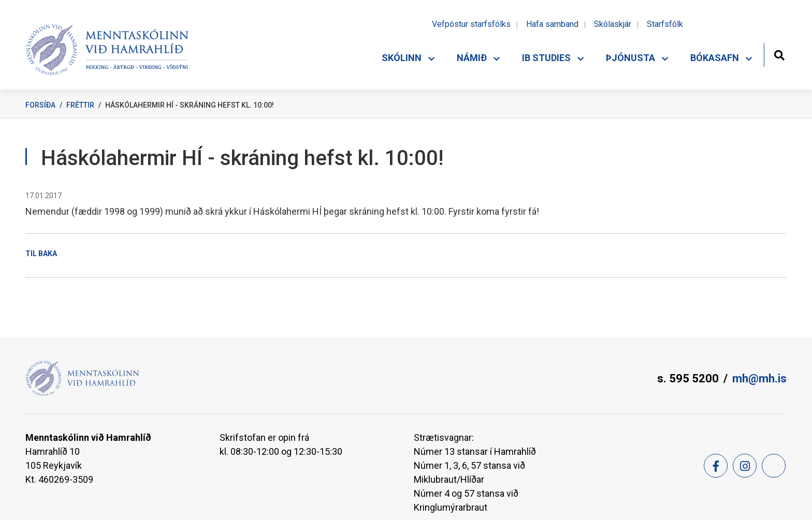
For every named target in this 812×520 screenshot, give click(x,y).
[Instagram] (745, 466)
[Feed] (774, 466)
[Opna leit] (779, 54)
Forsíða (40, 105)
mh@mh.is (759, 378)
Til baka (41, 254)
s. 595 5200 (688, 378)
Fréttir (80, 105)
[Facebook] (716, 466)
